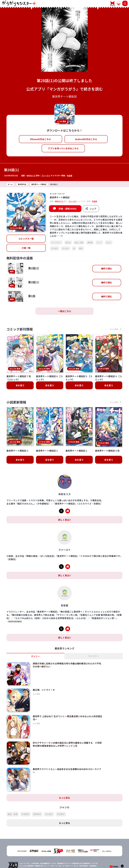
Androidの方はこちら (86, 139)
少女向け (61, 803)
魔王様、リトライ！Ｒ (44, 679)
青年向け (37, 803)
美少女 (68, 242)
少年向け (25, 803)
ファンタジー (56, 242)
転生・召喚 (79, 242)
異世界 (90, 242)
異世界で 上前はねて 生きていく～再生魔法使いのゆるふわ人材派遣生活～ (67, 707)
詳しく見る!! (64, 509)
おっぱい (66, 248)
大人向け (55, 248)
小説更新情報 (16, 402)
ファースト (46, 176)
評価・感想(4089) (68, 209)
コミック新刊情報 (20, 329)
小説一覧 (26, 248)
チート (99, 242)
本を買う (20, 385)
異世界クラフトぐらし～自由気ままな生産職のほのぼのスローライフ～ (67, 760)
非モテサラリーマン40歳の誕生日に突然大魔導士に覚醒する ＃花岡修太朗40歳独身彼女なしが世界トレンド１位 (67, 733)
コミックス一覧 (26, 239)
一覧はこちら (64, 311)
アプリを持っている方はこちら (63, 148)
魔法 (81, 248)
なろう (109, 242)
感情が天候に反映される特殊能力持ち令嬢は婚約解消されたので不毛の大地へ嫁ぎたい (67, 654)
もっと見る (64, 787)
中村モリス (31, 176)
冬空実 (70, 176)
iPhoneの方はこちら (40, 139)
